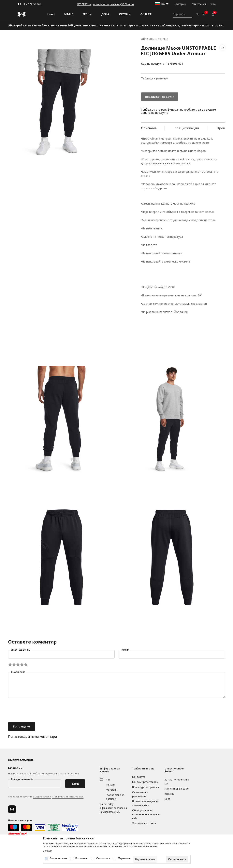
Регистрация (199, 4)
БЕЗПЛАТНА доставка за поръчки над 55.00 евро (106, 4)
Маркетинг (124, 858)
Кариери (169, 794)
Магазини (112, 790)
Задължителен (59, 858)
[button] (222, 56)
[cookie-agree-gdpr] (177, 859)
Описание (149, 128)
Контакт (110, 785)
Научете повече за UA (177, 789)
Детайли (47, 851)
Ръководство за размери (115, 797)
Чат (108, 780)
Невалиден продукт (160, 97)
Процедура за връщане (146, 787)
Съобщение (18, 672)
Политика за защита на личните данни (145, 803)
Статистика (103, 858)
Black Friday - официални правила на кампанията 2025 (113, 808)
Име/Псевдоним (21, 650)
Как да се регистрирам (145, 782)
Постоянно (82, 858)
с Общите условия (42, 797)
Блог (167, 799)
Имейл (125, 650)
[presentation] (38, 711)
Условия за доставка (144, 823)
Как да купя (139, 777)
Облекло (147, 39)
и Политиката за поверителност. (68, 797)
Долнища (162, 39)
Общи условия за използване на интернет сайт (146, 814)
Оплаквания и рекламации (140, 794)
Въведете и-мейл (22, 779)
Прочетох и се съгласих (46, 797)
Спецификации (187, 128)
